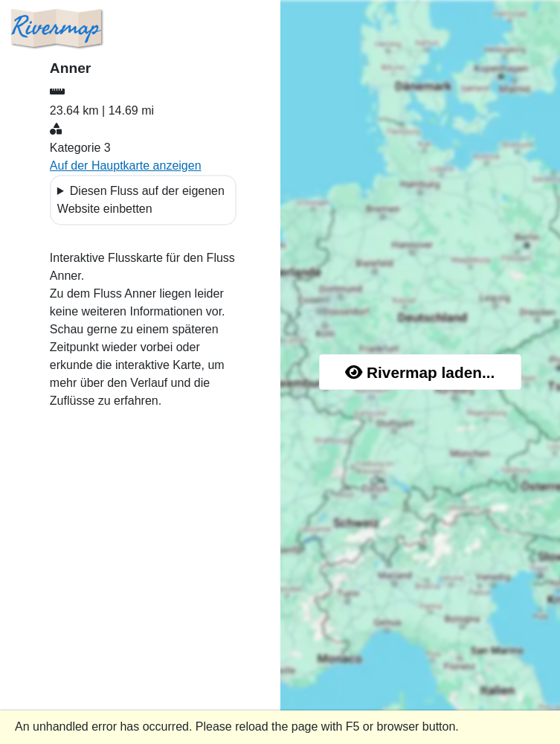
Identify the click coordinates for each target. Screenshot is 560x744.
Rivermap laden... (420, 372)
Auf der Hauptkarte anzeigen (126, 166)
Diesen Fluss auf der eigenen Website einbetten (141, 200)
